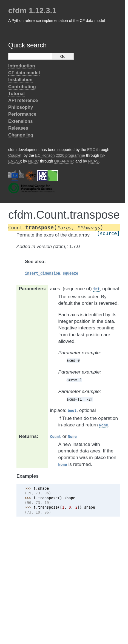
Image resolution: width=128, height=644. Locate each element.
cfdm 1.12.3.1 (32, 11)
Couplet (15, 155)
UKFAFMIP (64, 161)
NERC (33, 161)
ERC (91, 150)
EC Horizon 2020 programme (60, 155)
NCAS (93, 161)
